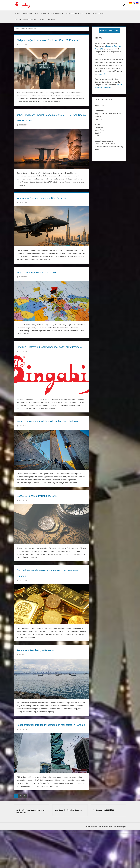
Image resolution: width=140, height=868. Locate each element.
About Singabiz (31, 14)
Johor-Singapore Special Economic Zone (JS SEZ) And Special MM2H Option (48, 126)
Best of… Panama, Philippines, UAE (49, 524)
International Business (52, 14)
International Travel (95, 14)
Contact (51, 20)
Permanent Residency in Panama (47, 678)
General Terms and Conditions (86, 861)
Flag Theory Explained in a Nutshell (48, 289)
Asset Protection (74, 14)
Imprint (122, 861)
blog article (102, 74)
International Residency (26, 20)
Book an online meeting (109, 31)
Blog (42, 20)
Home (17, 14)
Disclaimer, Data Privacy (108, 861)
